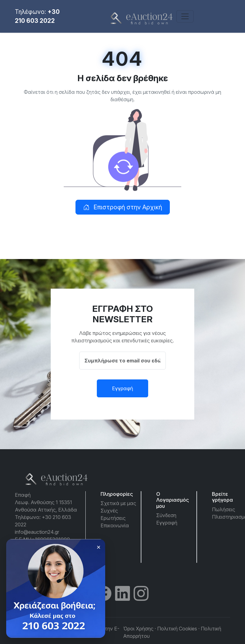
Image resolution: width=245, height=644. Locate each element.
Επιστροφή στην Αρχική (123, 207)
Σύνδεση (166, 515)
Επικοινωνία (115, 525)
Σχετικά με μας (118, 503)
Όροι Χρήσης (138, 629)
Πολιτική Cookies (177, 629)
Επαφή (23, 495)
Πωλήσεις (224, 509)
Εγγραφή (123, 388)
